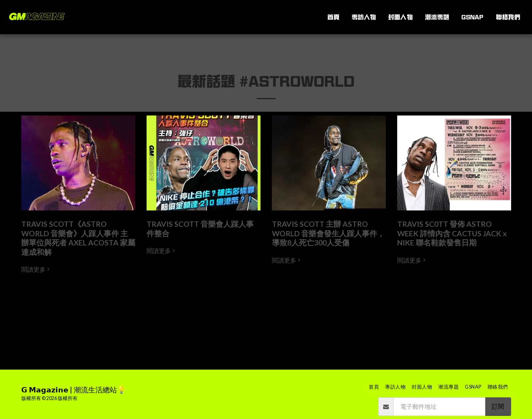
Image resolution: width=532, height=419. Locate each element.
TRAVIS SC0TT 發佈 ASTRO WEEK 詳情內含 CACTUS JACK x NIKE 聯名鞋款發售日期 (452, 233)
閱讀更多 (36, 269)
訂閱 (498, 406)
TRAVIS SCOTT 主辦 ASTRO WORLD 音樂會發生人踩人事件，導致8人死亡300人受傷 (328, 233)
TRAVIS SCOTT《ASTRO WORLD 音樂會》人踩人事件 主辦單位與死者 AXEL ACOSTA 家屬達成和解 (78, 238)
